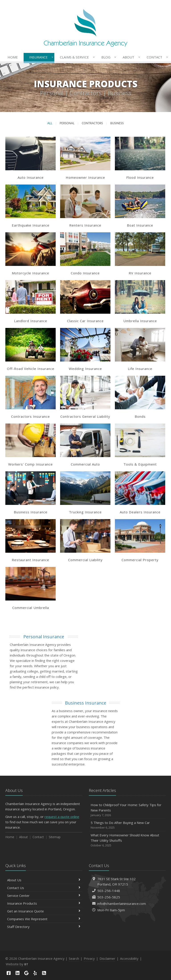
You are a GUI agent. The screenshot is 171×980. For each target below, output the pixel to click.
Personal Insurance (44, 637)
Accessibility (129, 958)
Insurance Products (44, 903)
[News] (44, 973)
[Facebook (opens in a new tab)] (9, 973)
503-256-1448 (109, 891)
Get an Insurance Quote (44, 911)
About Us (44, 880)
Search (74, 958)
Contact (157, 57)
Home (13, 57)
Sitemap (55, 837)
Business (117, 123)
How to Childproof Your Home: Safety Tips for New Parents (127, 810)
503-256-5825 (109, 897)
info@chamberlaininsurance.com (122, 904)
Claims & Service (76, 57)
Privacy (89, 958)
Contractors (92, 123)
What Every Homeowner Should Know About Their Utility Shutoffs (127, 840)
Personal (67, 123)
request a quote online (62, 817)
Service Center (44, 896)
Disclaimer (107, 958)
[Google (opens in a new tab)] (26, 973)
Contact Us (44, 888)
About (130, 57)
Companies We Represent (44, 919)
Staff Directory (44, 927)
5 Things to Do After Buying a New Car (127, 825)
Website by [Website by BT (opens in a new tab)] (17, 964)
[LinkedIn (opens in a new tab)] (18, 973)
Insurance (40, 57)
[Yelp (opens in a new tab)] (35, 973)
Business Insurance (86, 703)
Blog (108, 57)
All (50, 123)
